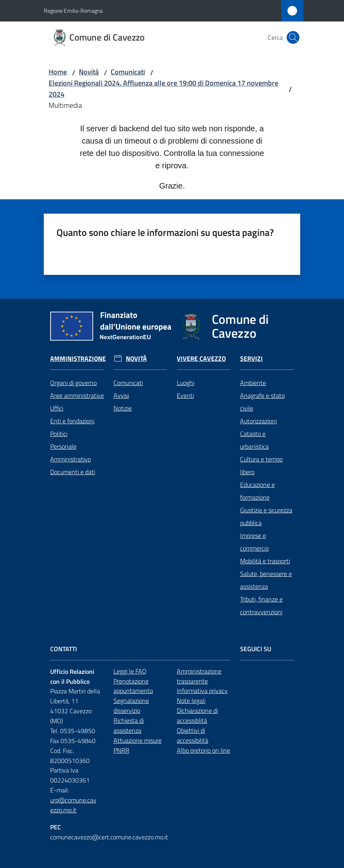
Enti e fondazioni (72, 393)
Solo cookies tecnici (80, 837)
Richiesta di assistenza (129, 697)
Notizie (123, 380)
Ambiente (253, 354)
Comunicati (128, 72)
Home (58, 72)
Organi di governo (73, 354)
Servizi (264, 330)
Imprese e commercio (254, 514)
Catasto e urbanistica (254, 412)
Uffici (57, 380)
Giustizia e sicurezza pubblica (266, 488)
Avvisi (121, 367)
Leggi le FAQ (130, 643)
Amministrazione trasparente (204, 648)
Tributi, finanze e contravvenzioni (261, 577)
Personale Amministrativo (70, 424)
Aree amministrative (77, 367)
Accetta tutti (146, 837)
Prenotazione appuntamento (133, 657)
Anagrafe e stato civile (262, 374)
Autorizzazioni (258, 393)
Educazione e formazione (257, 463)
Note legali (191, 672)
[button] (293, 37)
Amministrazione (81, 330)
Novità (89, 72)
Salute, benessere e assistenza (266, 552)
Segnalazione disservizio (131, 677)
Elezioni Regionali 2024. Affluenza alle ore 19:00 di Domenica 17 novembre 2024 (163, 89)
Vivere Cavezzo (201, 330)
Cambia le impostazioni (218, 837)
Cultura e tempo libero (261, 437)
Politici (59, 405)
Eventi (185, 367)
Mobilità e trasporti (265, 533)
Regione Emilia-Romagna (73, 11)
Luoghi (186, 354)
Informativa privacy (202, 662)
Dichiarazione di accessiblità (204, 687)
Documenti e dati (73, 444)
